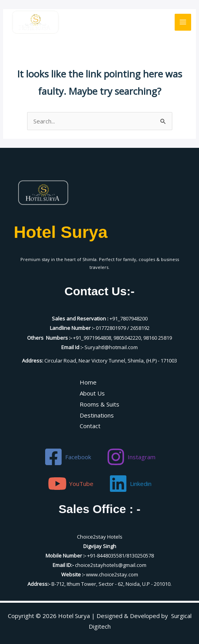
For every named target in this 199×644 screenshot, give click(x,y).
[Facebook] (68, 457)
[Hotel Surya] (35, 22)
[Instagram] (131, 457)
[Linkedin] (130, 484)
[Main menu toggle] (183, 22)
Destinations (97, 415)
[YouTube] (71, 484)
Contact (90, 426)
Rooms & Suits (99, 404)
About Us (92, 393)
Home (88, 382)
